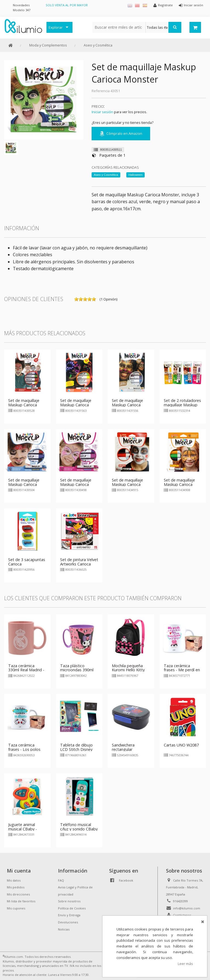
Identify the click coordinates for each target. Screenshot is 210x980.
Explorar (56, 27)
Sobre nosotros (69, 901)
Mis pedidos (16, 887)
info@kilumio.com (187, 908)
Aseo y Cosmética (98, 45)
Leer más (185, 964)
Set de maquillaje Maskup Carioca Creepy (127, 484)
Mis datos (14, 880)
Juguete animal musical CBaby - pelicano (23, 829)
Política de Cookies (72, 908)
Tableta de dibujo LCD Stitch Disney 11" (76, 749)
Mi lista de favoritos (21, 901)
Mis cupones (16, 908)
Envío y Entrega (69, 915)
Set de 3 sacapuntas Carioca (27, 562)
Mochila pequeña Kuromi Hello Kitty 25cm (128, 670)
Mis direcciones (18, 894)
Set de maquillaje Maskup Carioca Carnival (24, 484)
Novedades (21, 5)
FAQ (61, 880)
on (76, 299)
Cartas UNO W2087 (181, 745)
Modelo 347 (22, 10)
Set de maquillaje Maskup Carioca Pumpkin (179, 484)
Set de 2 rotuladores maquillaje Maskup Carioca (182, 405)
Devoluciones (68, 922)
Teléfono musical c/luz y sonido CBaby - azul (79, 829)
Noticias (64, 929)
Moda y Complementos (48, 45)
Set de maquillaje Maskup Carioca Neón (76, 405)
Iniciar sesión (102, 112)
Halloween (135, 175)
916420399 (180, 901)
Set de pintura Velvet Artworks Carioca (79, 562)
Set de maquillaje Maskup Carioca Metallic (127, 405)
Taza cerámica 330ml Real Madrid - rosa (26, 670)
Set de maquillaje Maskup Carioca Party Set (24, 405)
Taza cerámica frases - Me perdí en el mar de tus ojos (182, 670)
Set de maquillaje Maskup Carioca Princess (76, 484)
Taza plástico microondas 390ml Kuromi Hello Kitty (77, 670)
